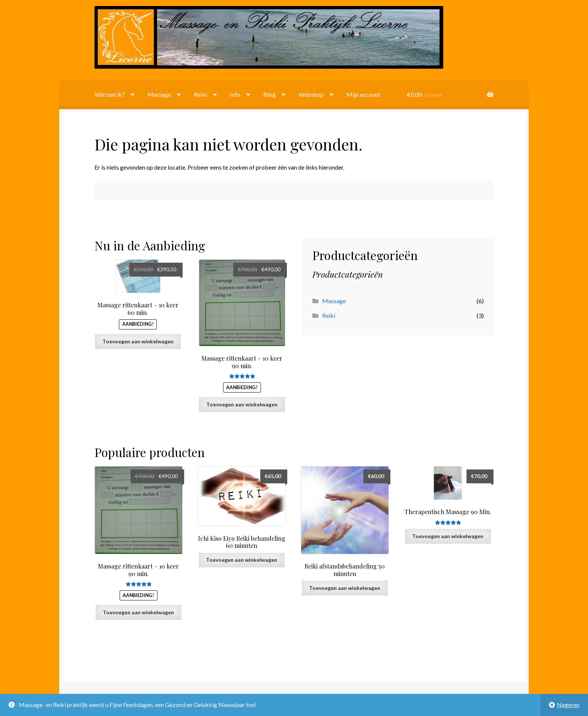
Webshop (311, 94)
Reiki (200, 94)
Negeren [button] (568, 705)
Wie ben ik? (109, 94)
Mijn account (363, 94)
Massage (159, 94)
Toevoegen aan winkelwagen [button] (138, 341)
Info (235, 94)
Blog (269, 94)
